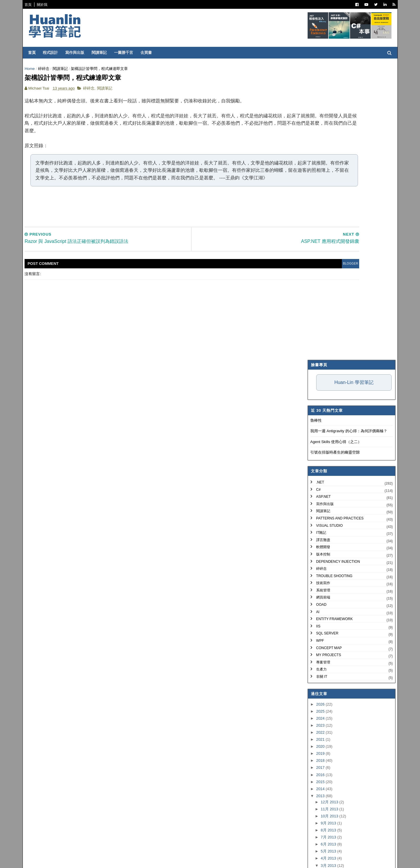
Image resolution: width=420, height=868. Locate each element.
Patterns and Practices (336, 224)
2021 (317, 445)
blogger (279, 277)
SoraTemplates (59, 859)
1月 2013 (325, 689)
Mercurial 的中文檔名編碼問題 (341, 578)
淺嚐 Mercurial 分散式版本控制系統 (346, 585)
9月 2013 (325, 529)
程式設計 (54, 53)
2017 (317, 474)
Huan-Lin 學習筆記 (350, 88)
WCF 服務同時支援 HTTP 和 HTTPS (347, 599)
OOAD (317, 311)
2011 (317, 705)
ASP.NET (320, 203)
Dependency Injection (334, 267)
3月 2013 (325, 571)
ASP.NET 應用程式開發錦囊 (339, 666)
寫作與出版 (79, 53)
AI (314, 318)
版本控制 (319, 260)
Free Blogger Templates (115, 859)
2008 (317, 727)
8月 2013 (325, 536)
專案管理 (319, 368)
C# (315, 195)
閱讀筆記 (103, 53)
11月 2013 (326, 515)
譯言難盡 (319, 246)
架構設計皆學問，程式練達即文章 (344, 673)
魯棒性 (312, 126)
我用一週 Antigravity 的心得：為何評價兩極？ (345, 137)
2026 (317, 410)
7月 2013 (325, 543)
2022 (317, 438)
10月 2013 (326, 522)
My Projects (325, 361)
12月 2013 (326, 508)
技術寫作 (319, 289)
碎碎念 (48, 69)
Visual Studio (326, 231)
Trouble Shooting (331, 282)
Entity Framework (331, 325)
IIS (315, 332)
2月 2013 (325, 682)
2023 (317, 431)
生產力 (318, 375)
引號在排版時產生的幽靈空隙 (331, 158)
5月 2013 (325, 557)
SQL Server (323, 339)
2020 (317, 453)
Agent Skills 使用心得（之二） (332, 148)
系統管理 (319, 296)
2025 (317, 417)
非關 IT (318, 382)
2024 (317, 424)
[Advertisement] (160, 220)
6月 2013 (325, 550)
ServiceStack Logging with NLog (343, 647)
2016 (317, 481)
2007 (317, 734)
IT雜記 (317, 239)
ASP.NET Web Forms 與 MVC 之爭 (346, 629)
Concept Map (325, 354)
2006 (317, 741)
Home (34, 69)
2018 (317, 467)
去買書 (150, 53)
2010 (317, 712)
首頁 (32, 5)
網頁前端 (319, 303)
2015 (317, 488)
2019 (317, 460)
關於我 (46, 5)
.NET (316, 188)
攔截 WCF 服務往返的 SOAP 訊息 (345, 592)
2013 (317, 502)
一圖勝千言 (128, 53)
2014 (317, 495)
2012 (317, 698)
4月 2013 (325, 564)
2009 (317, 719)
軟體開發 (319, 253)
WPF (316, 346)
